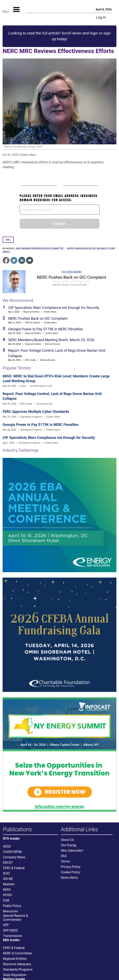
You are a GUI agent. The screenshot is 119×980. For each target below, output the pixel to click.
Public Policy (12, 906)
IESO (6, 873)
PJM (6, 900)
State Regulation (15, 975)
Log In (101, 17)
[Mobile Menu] (16, 13)
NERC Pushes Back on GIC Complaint (72, 277)
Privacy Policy (71, 867)
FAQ (64, 856)
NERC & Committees (18, 953)
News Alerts (69, 878)
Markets (9, 884)
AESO (7, 846)
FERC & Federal (32, 323)
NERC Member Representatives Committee (40, 249)
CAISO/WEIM (12, 852)
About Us (67, 840)
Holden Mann (28, 155)
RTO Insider (11, 839)
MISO (23, 386)
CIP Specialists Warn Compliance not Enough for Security (54, 308)
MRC (8, 240)
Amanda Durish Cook (41, 386)
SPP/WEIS (10, 930)
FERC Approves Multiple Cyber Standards (36, 412)
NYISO (8, 895)
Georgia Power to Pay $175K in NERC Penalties (46, 329)
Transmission (13, 936)
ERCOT (8, 863)
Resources (10, 911)
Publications (17, 830)
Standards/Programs (31, 417)
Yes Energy (69, 845)
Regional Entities (31, 312)
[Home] (6, 12)
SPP (6, 925)
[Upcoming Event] (59, 515)
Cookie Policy (70, 872)
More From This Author (71, 285)
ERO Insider (30, 360)
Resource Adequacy (17, 964)
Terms (65, 861)
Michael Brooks (53, 344)
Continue (60, 224)
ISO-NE (8, 879)
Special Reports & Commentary (15, 918)
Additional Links (79, 830)
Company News (14, 857)
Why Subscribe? (72, 851)
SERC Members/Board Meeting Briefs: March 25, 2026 (51, 340)
